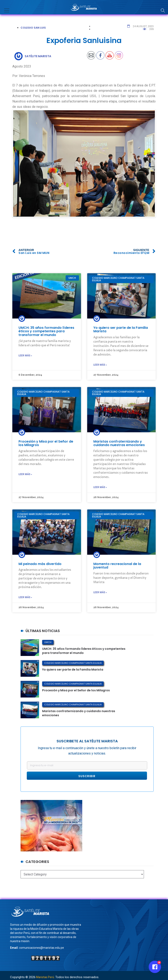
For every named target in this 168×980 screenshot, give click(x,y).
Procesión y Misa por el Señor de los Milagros (46, 443)
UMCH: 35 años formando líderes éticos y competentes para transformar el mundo (46, 331)
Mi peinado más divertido (40, 564)
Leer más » (25, 356)
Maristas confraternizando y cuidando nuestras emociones (119, 443)
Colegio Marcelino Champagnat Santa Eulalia (73, 663)
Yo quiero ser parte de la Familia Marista (121, 330)
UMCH (48, 642)
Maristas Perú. (45, 977)
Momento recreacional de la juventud (117, 566)
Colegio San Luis (33, 28)
